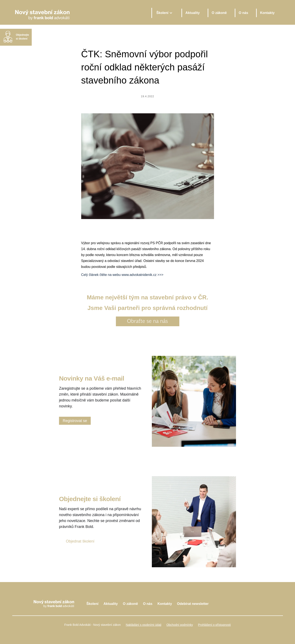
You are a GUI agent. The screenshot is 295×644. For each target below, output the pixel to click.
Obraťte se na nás (147, 321)
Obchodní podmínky (180, 625)
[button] (164, 13)
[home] (80, 13)
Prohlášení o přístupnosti (214, 625)
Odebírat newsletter (193, 604)
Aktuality (193, 13)
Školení (93, 604)
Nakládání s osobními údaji (144, 625)
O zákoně (219, 13)
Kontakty (267, 13)
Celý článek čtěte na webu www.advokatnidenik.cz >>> (122, 275)
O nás (243, 13)
